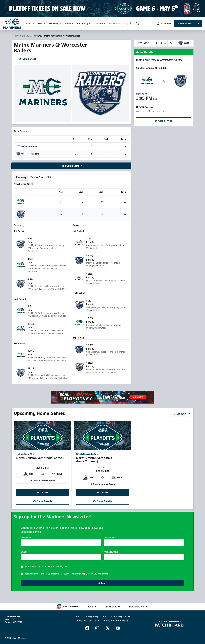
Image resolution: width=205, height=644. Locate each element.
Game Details (43, 501)
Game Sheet (28, 59)
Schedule (164, 23)
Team (42, 23)
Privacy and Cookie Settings (117, 620)
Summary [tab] (21, 177)
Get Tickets (185, 23)
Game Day (56, 23)
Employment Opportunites (88, 620)
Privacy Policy (92, 616)
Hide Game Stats (71, 166)
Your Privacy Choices (120, 616)
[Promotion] (102, 9)
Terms (104, 616)
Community (84, 23)
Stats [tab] (49, 177)
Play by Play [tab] (37, 177)
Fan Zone (100, 23)
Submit (103, 583)
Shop (127, 23)
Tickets (30, 23)
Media (70, 23)
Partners (115, 23)
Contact (79, 616)
